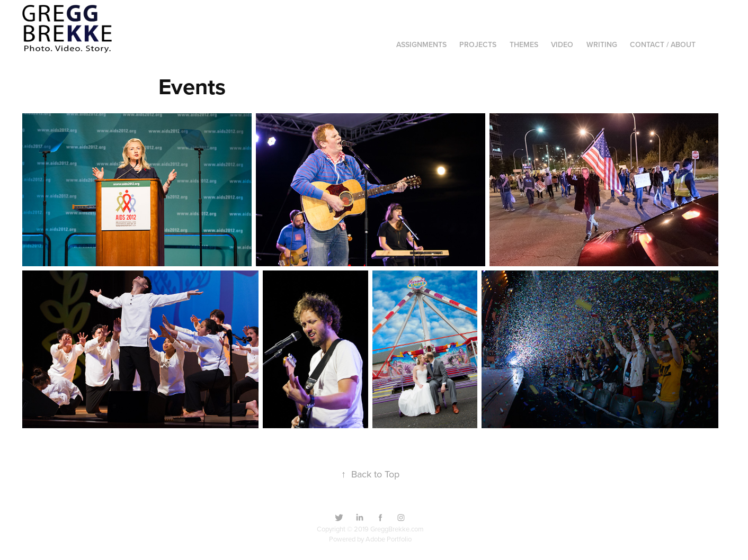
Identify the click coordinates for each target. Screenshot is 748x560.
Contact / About (663, 44)
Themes (524, 44)
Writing (602, 44)
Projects (478, 44)
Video (562, 44)
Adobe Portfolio (389, 539)
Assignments (421, 44)
